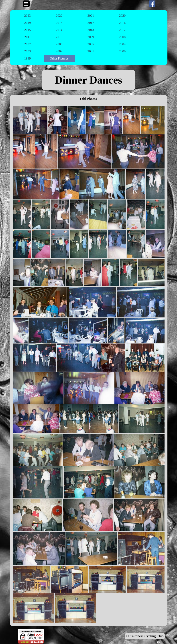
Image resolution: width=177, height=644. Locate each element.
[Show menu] (26, 4)
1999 (27, 58)
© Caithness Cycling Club (145, 636)
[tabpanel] (89, 80)
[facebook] (152, 4)
